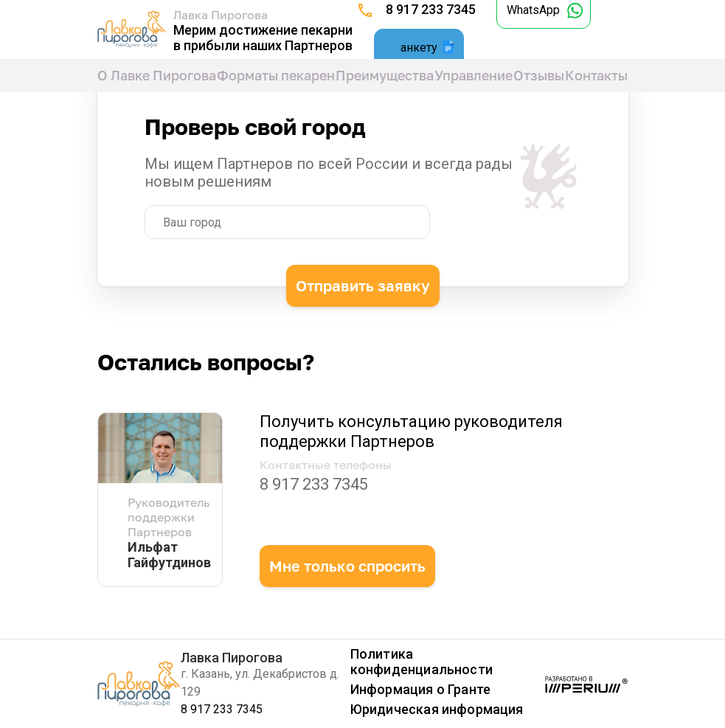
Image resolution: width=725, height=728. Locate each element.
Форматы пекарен (276, 75)
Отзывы (539, 75)
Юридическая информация (437, 709)
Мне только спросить (347, 566)
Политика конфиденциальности (422, 662)
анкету (419, 48)
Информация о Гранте (420, 689)
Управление (473, 75)
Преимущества (385, 75)
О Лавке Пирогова (157, 75)
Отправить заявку (363, 282)
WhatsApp (533, 10)
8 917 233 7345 (431, 9)
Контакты (596, 75)
